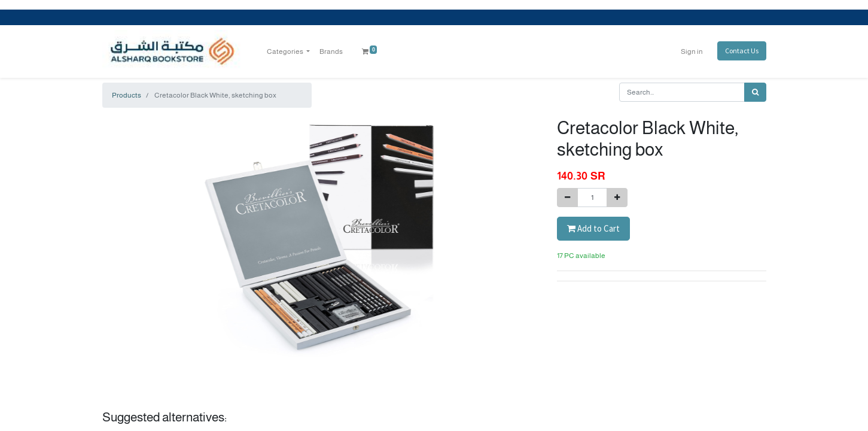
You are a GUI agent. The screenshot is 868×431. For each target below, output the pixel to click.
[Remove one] (567, 198)
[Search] (755, 92)
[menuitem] (331, 51)
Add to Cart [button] (593, 228)
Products (127, 95)
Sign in (692, 51)
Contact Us (742, 51)
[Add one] (617, 198)
